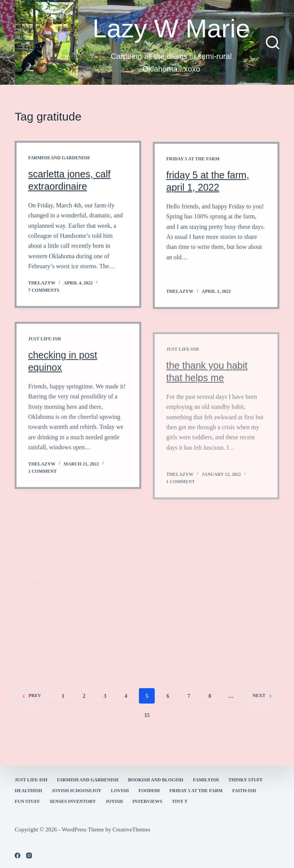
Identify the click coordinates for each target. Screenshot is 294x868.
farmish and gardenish (59, 159)
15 (147, 715)
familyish (206, 780)
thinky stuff (246, 780)
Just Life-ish (44, 348)
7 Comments (44, 291)
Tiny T (180, 801)
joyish (114, 801)
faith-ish (244, 791)
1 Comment (42, 481)
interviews (147, 801)
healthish (28, 791)
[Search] (273, 43)
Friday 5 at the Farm (193, 163)
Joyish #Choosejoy (76, 791)
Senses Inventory (73, 801)
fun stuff (27, 801)
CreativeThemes (131, 829)
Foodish (149, 791)
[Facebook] (18, 855)
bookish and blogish (156, 780)
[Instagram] (29, 855)
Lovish (120, 791)
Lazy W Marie (171, 28)
